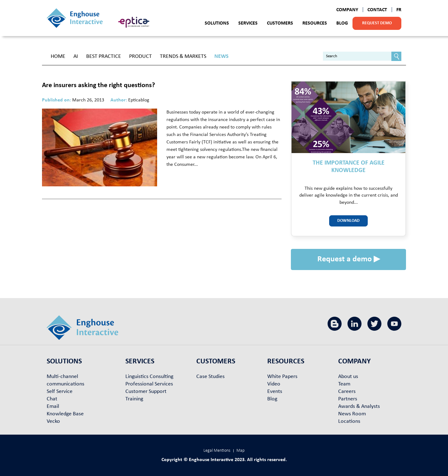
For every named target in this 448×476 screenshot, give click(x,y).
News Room (352, 414)
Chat (52, 399)
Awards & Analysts (359, 406)
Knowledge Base (65, 414)
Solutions (217, 23)
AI (76, 56)
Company (347, 10)
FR (399, 10)
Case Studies (210, 377)
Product (140, 56)
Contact (377, 10)
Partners (348, 399)
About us (348, 377)
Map (240, 451)
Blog (342, 23)
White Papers (282, 377)
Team (344, 384)
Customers (280, 23)
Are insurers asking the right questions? (98, 85)
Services (248, 23)
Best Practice (104, 56)
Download (348, 221)
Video (274, 384)
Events (275, 392)
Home (58, 56)
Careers (347, 392)
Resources (315, 23)
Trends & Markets (183, 56)
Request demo (377, 23)
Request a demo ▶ (349, 259)
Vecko (53, 421)
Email (53, 406)
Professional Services (149, 384)
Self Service (60, 392)
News (222, 56)
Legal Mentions (217, 451)
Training (134, 399)
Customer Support (146, 392)
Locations (349, 421)
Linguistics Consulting (149, 377)
